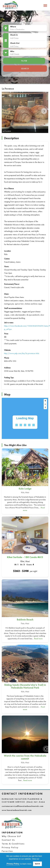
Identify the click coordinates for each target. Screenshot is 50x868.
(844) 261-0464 (36, 802)
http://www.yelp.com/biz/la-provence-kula (22, 353)
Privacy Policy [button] (13, 864)
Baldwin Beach (25, 620)
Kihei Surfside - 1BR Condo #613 (25, 557)
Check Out (15, 43)
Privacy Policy (10, 847)
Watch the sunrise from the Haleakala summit (25, 757)
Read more (38, 639)
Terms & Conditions (13, 844)
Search (25, 69)
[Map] (25, 418)
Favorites (7, 851)
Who (12, 51)
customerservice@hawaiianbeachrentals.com (23, 806)
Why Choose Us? (11, 836)
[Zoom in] (45, 401)
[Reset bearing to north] (45, 408)
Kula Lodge (25, 489)
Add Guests (15, 54)
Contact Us (8, 840)
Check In (14, 35)
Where (13, 27)
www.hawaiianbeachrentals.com (17, 810)
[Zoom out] (45, 404)
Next (44, 111)
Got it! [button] (37, 864)
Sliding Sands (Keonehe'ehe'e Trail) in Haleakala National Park (25, 686)
